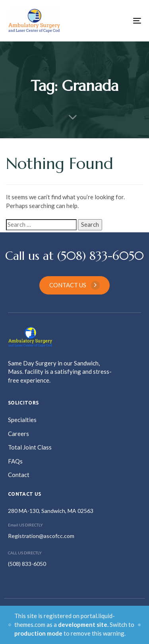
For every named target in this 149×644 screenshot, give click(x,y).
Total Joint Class (30, 447)
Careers (18, 434)
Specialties (22, 420)
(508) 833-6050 (27, 564)
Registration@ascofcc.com (41, 536)
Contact (19, 475)
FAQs (15, 461)
